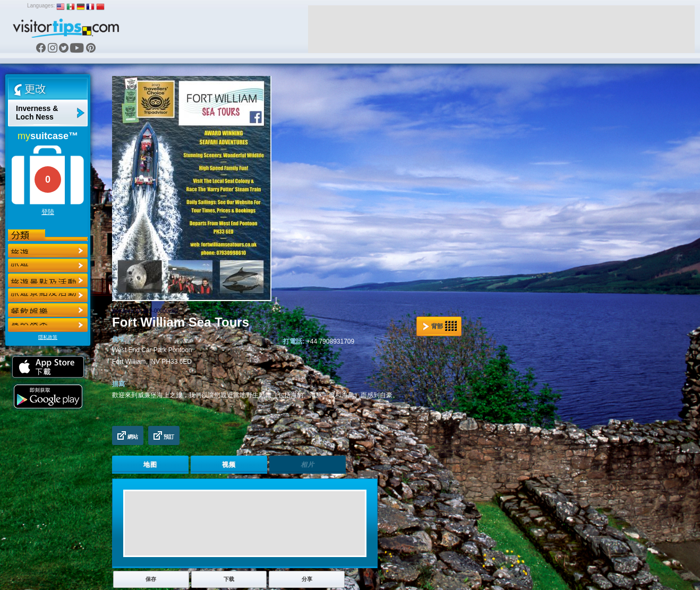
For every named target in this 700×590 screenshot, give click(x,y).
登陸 (48, 212)
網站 (128, 435)
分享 (307, 579)
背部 (440, 326)
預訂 (164, 435)
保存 (151, 579)
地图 (150, 465)
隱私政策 (48, 337)
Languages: (41, 6)
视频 (229, 465)
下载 (229, 579)
